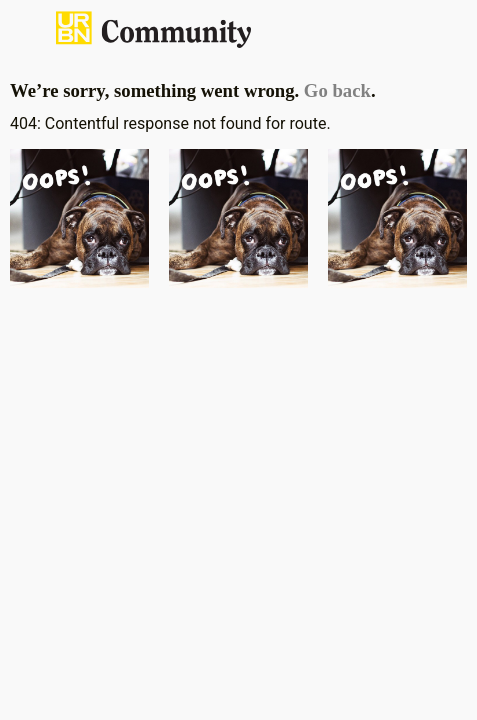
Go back (337, 90)
